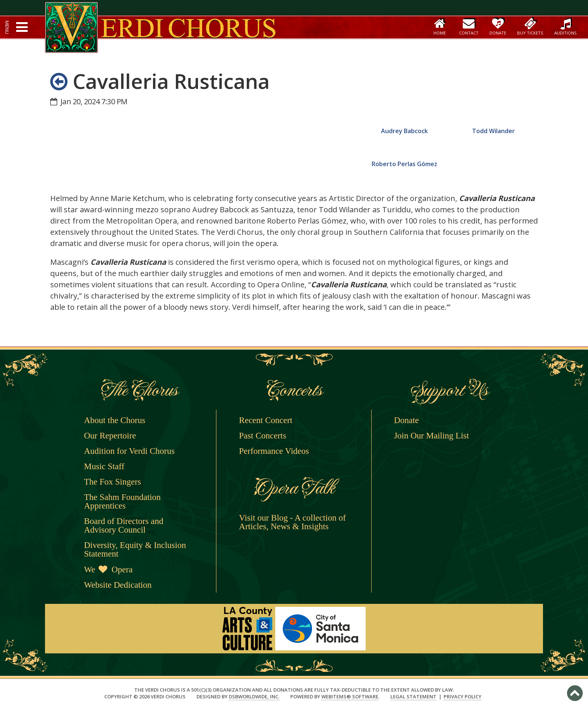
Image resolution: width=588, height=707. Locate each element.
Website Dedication (118, 585)
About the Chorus (115, 420)
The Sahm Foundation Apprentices (122, 501)
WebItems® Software (350, 696)
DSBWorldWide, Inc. (254, 696)
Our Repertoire (110, 436)
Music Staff (104, 466)
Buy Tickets (530, 26)
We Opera (108, 570)
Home (440, 26)
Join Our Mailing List (432, 436)
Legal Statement (413, 697)
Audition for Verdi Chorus (129, 451)
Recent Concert (265, 420)
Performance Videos (274, 451)
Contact (469, 26)
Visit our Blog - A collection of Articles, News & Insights (292, 522)
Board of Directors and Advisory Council (124, 525)
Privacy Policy (463, 697)
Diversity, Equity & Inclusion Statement (135, 549)
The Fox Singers (112, 482)
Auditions (565, 26)
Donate (498, 26)
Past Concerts (262, 436)
